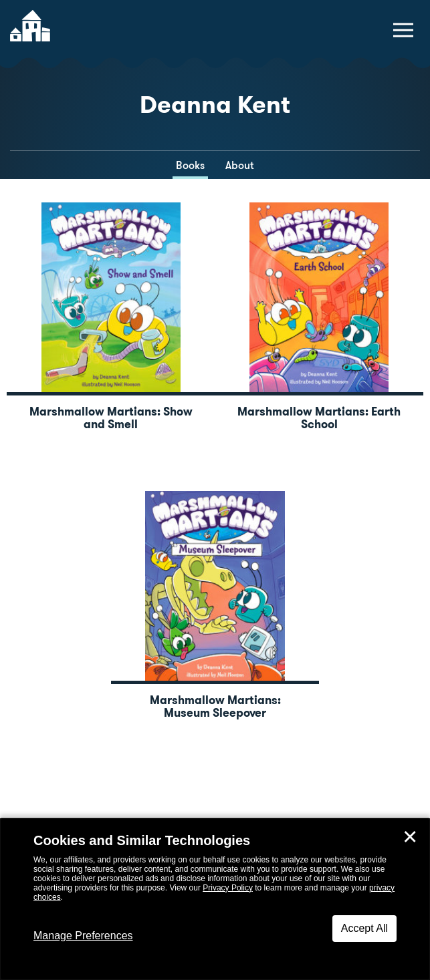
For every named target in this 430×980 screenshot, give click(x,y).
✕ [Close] (410, 837)
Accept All (364, 928)
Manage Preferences (83, 936)
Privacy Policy (228, 888)
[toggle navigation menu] (403, 30)
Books (190, 165)
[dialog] (215, 899)
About (240, 165)
